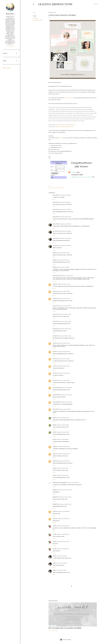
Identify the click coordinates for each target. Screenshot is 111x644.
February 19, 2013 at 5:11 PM (66, 395)
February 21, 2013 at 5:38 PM (63, 439)
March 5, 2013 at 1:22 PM (62, 556)
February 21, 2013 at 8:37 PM (64, 511)
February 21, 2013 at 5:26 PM (63, 432)
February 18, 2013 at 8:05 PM (65, 210)
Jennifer (55, 526)
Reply (54, 199)
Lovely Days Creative (68, 98)
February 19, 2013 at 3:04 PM (64, 343)
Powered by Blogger (66, 640)
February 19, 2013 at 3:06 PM (64, 359)
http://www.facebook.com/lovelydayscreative (65, 125)
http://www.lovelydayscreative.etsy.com (64, 127)
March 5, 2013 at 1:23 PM (62, 563)
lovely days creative (38, 20)
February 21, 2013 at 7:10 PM (66, 490)
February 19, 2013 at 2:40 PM (65, 314)
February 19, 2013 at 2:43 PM (65, 329)
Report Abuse (7, 68)
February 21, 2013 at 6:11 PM (62, 468)
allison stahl (56, 409)
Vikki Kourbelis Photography (60, 483)
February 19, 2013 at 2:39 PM (64, 299)
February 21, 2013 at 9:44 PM (63, 542)
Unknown (55, 284)
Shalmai (55, 253)
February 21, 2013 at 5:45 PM (64, 447)
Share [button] (34, 13)
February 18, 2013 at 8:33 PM (65, 224)
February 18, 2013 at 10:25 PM (63, 267)
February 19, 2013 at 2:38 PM (64, 291)
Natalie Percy (56, 490)
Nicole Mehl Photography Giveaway (65, 628)
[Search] (96, 4)
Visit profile (10, 46)
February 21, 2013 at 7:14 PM (66, 497)
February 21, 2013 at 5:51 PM (64, 461)
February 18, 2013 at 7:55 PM (65, 202)
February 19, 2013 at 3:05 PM (64, 352)
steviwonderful (56, 388)
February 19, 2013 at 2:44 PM (65, 336)
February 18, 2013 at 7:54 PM (65, 195)
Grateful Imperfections (55, 4)
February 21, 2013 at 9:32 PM (63, 526)
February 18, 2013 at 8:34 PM (65, 238)
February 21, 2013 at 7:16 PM (66, 504)
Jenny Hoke (56, 224)
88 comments (55, 631)
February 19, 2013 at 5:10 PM (66, 388)
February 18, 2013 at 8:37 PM (65, 246)
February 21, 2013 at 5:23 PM (65, 409)
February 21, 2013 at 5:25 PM (63, 418)
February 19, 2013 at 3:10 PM (64, 380)
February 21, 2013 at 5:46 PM (64, 454)
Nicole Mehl (56, 195)
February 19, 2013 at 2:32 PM (67, 276)
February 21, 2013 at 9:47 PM (63, 549)
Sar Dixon (55, 343)
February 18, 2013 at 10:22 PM (63, 253)
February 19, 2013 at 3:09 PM (64, 373)
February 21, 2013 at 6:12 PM (62, 475)
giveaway (35, 18)
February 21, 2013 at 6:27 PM (73, 483)
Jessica (54, 556)
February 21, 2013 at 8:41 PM (64, 519)
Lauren (54, 439)
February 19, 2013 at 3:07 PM (64, 366)
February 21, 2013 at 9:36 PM (63, 534)
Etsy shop (61, 138)
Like (49, 145)
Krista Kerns (10, 14)
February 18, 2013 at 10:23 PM (63, 260)
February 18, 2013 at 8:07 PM (65, 217)
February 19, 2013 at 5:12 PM (66, 402)
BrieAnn (55, 418)
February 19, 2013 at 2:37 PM (64, 284)
